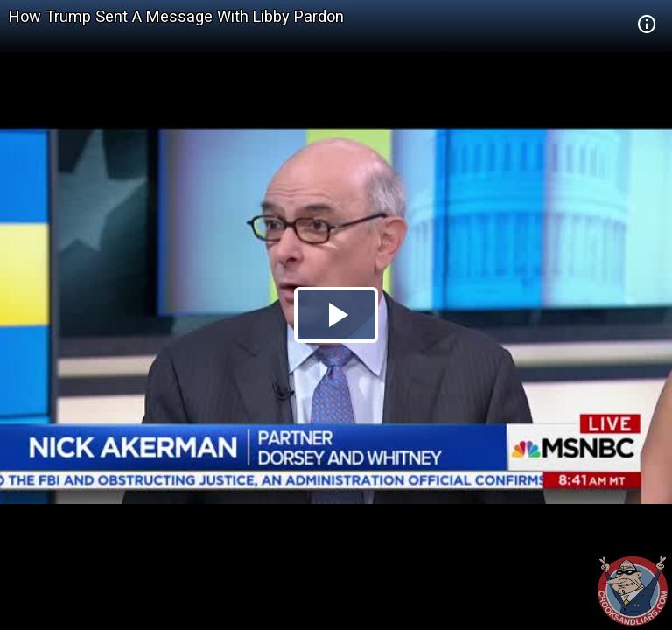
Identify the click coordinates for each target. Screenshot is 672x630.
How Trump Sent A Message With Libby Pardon (176, 16)
